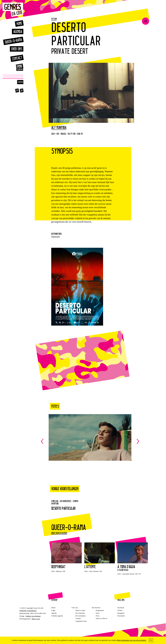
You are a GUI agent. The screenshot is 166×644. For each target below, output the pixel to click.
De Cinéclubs (80, 613)
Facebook (121, 608)
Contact (17, 58)
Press (98, 616)
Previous (65, 441)
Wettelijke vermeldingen (28, 611)
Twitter (120, 610)
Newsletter (121, 616)
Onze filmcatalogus (59, 533)
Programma (100, 610)
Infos (97, 613)
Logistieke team (81, 621)
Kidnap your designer (33, 616)
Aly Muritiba (59, 128)
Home (19, 23)
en (22, 91)
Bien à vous (36, 619)
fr (17, 91)
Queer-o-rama (13, 41)
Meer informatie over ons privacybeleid (132, 640)
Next (115, 441)
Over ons (17, 49)
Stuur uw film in (101, 618)
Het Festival (96, 608)
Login (53, 610)
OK (151, 640)
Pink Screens (17, 67)
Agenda (18, 31)
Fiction (54, 19)
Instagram (121, 613)
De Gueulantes (81, 616)
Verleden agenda (57, 616)
